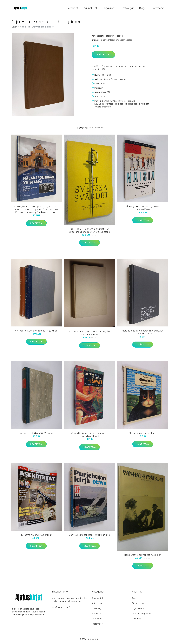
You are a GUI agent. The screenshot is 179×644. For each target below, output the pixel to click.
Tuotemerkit (157, 8)
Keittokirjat (127, 8)
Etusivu (15, 27)
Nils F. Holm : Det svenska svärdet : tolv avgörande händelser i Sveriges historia (90, 230)
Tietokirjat (72, 8)
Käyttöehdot (138, 608)
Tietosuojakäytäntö (141, 614)
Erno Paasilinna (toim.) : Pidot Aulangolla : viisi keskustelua (90, 333)
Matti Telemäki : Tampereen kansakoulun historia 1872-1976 (143, 332)
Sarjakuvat (109, 8)
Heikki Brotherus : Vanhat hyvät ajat (143, 555)
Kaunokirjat (90, 8)
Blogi (142, 8)
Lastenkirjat (97, 608)
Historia (119, 36)
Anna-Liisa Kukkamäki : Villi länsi (36, 433)
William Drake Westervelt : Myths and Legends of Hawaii (90, 435)
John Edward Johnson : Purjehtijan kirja (89, 535)
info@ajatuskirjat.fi (61, 607)
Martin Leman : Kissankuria (143, 433)
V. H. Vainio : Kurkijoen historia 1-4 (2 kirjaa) (36, 331)
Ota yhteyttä (138, 603)
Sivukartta (136, 619)
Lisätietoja (103, 55)
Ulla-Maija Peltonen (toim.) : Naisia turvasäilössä (143, 208)
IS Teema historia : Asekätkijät (36, 535)
